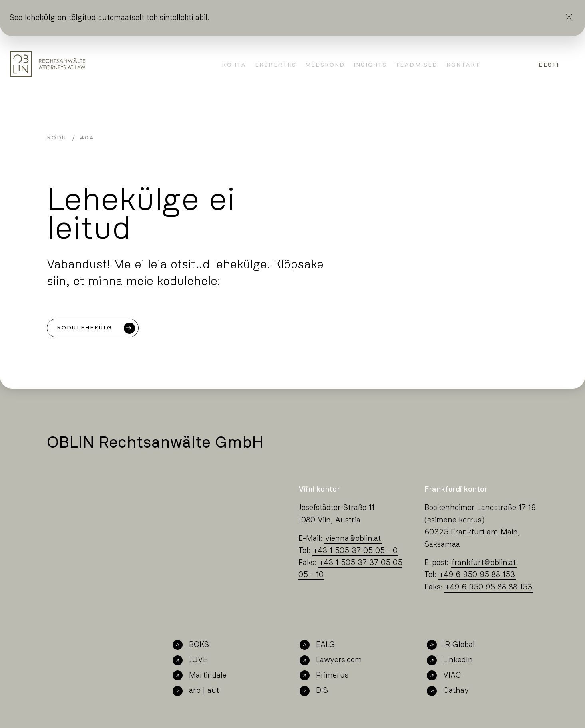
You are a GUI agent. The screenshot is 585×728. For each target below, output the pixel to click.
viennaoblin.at (353, 539)
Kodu (57, 138)
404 (87, 138)
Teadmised (417, 65)
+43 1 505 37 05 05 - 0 (355, 551)
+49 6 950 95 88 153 (477, 575)
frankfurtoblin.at (484, 563)
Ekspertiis (276, 65)
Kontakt (463, 65)
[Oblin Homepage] (48, 64)
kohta (234, 65)
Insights (370, 65)
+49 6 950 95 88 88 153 (489, 587)
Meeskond (325, 65)
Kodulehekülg (85, 328)
